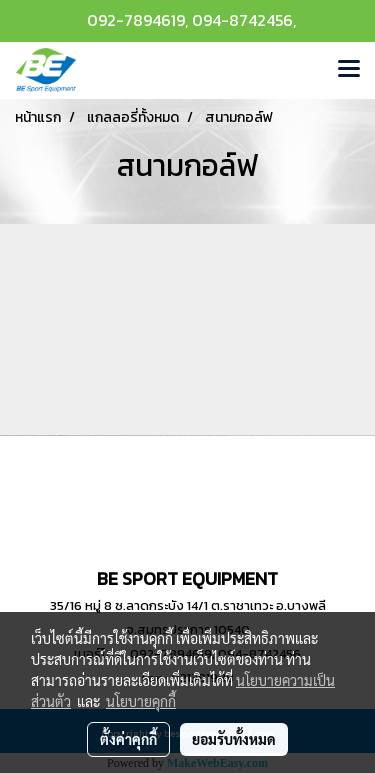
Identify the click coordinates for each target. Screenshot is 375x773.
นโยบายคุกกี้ (141, 701)
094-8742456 (242, 20)
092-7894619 (136, 20)
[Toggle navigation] (349, 70)
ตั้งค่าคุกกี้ (128, 739)
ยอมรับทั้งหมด (234, 739)
